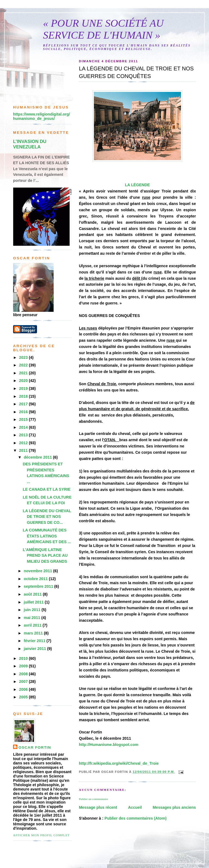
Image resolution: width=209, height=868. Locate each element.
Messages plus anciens (174, 807)
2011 (24, 450)
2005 (24, 697)
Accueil (135, 807)
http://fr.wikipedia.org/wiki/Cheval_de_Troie (119, 763)
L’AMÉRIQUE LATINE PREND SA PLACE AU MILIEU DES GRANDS (45, 556)
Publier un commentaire (93, 799)
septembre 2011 (39, 586)
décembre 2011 (38, 457)
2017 (24, 404)
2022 (24, 365)
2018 (24, 396)
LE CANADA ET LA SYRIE (47, 489)
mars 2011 (34, 633)
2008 (24, 674)
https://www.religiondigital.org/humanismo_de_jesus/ (42, 116)
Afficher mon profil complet (41, 835)
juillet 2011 (34, 602)
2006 (24, 689)
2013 (24, 435)
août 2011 (33, 594)
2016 (24, 412)
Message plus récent (98, 807)
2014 (24, 427)
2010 (24, 658)
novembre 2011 (38, 571)
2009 (24, 666)
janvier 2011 (35, 649)
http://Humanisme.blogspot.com (109, 745)
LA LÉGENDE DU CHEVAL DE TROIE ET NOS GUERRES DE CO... (47, 517)
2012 (24, 443)
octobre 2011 (36, 579)
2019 (24, 388)
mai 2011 (32, 618)
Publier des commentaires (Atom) (136, 818)
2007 (24, 682)
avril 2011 (33, 625)
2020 (24, 381)
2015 (24, 419)
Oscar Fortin (35, 747)
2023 (24, 357)
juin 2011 (33, 610)
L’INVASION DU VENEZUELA (30, 144)
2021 (24, 373)
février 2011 (35, 641)
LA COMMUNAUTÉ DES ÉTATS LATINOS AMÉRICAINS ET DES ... (47, 536)
